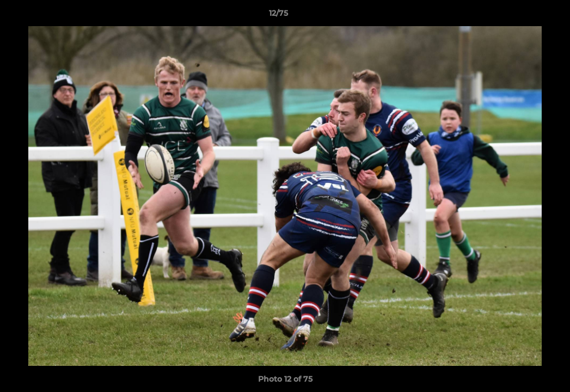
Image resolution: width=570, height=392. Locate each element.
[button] (524, 16)
